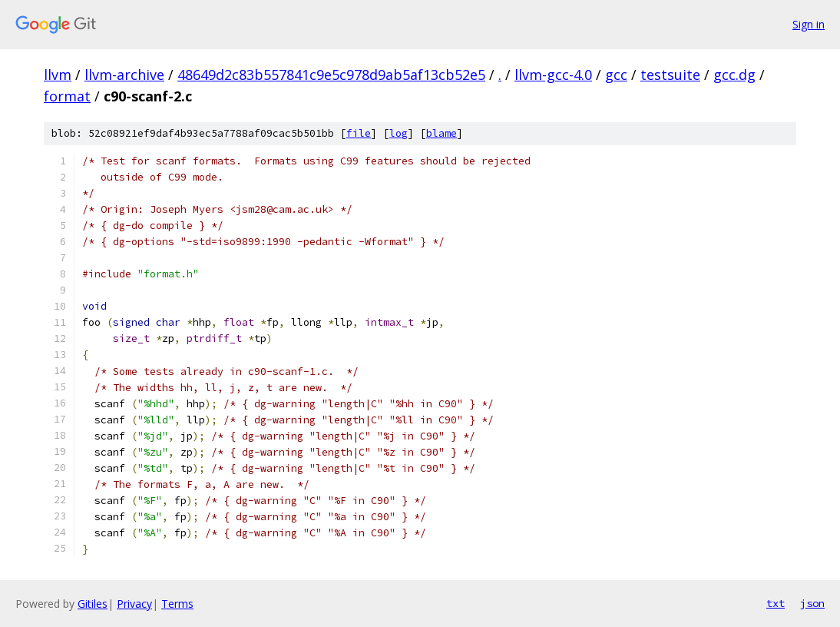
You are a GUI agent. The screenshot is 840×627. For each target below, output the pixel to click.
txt (776, 603)
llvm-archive (124, 75)
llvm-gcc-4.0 (553, 75)
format (67, 96)
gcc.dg (734, 75)
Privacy (134, 604)
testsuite (670, 75)
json (812, 603)
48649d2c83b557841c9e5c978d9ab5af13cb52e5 (331, 75)
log (399, 133)
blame (441, 133)
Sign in (809, 24)
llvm (58, 75)
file (359, 133)
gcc (616, 75)
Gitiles (93, 604)
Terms (177, 604)
